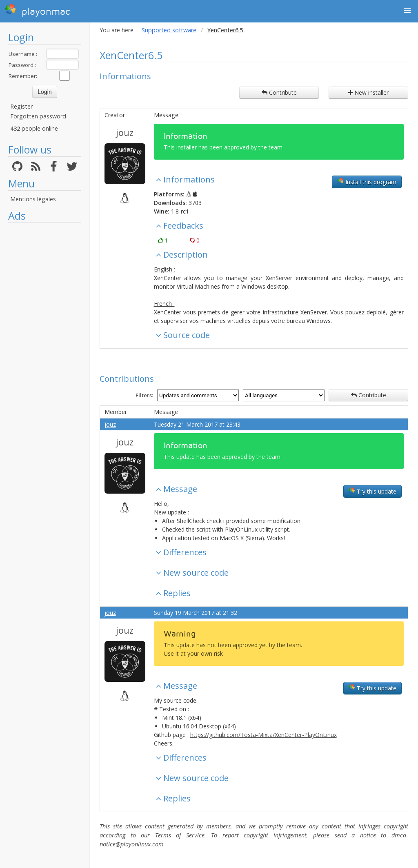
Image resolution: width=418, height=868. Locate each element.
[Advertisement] (45, 349)
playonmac (37, 10)
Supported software (169, 30)
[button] (407, 11)
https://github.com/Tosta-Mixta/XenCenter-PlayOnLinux (263, 735)
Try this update (372, 491)
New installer (368, 92)
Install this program (367, 182)
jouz (125, 132)
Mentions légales (33, 199)
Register (21, 106)
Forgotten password (38, 116)
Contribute (279, 92)
